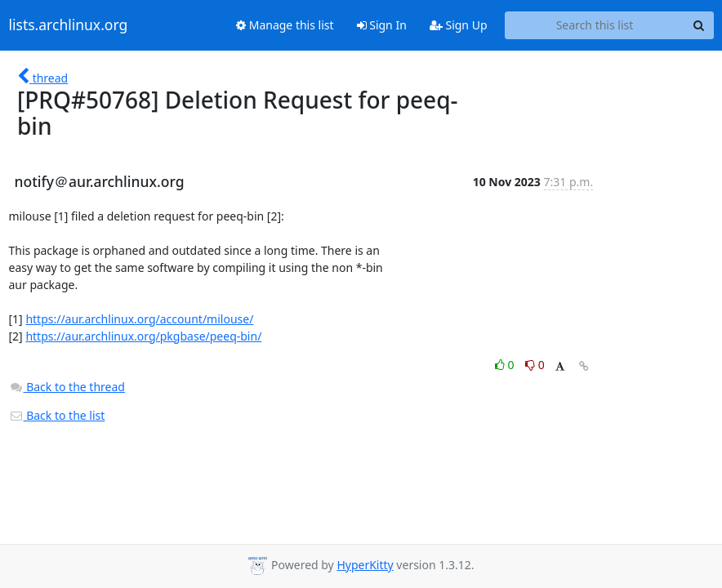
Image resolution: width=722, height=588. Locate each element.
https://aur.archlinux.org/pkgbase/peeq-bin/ (143, 336)
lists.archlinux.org (69, 25)
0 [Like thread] (506, 365)
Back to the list (57, 415)
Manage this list (285, 25)
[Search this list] (595, 25)
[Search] (699, 25)
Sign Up (459, 25)
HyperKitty (365, 565)
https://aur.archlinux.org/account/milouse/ (139, 319)
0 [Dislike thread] (535, 365)
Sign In (382, 25)
